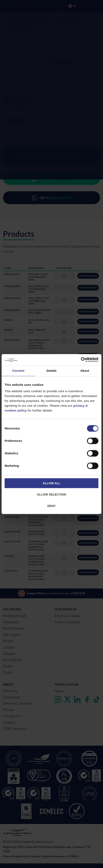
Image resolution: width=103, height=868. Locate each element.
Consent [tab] (18, 371)
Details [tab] (51, 371)
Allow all (51, 483)
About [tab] (85, 371)
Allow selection (52, 494)
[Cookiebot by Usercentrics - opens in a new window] (81, 360)
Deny (51, 506)
